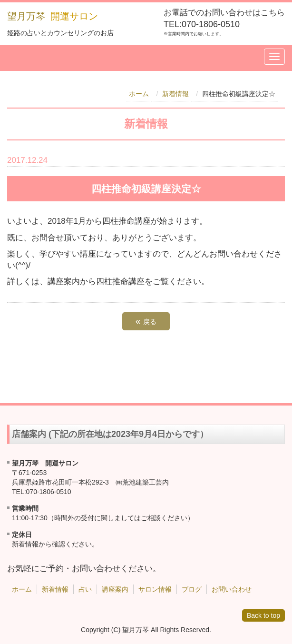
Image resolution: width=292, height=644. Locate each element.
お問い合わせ (232, 589)
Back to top (263, 615)
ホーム (139, 94)
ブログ (192, 589)
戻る (146, 321)
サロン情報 (155, 589)
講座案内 (115, 589)
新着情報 (175, 94)
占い (85, 589)
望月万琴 (26, 16)
